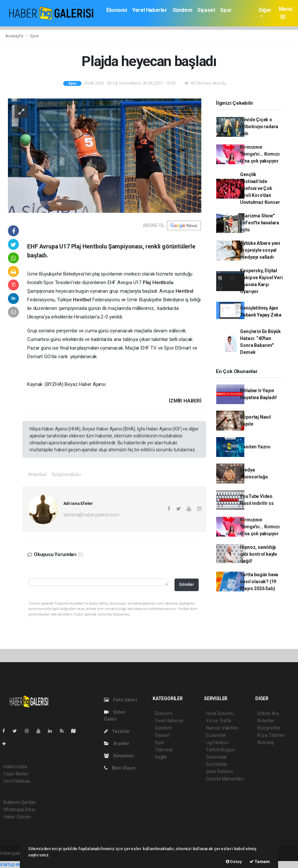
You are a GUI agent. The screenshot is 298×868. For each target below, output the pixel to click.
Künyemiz (119, 756)
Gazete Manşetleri (225, 779)
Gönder (187, 584)
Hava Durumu (220, 713)
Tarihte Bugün (220, 750)
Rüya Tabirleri (271, 735)
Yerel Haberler (149, 10)
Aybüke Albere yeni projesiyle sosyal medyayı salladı (260, 250)
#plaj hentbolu (66, 474)
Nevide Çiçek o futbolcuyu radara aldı (259, 127)
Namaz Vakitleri (222, 728)
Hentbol (185, 291)
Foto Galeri (121, 700)
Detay (234, 862)
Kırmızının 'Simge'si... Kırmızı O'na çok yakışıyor (260, 154)
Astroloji (266, 742)
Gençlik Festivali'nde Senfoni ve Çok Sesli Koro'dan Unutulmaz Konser (260, 188)
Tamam (260, 862)
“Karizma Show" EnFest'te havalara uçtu (260, 223)
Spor (226, 10)
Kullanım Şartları (20, 802)
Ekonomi (117, 10)
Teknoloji (164, 750)
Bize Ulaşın (120, 768)
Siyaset (206, 10)
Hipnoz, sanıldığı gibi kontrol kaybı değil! (259, 554)
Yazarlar (117, 731)
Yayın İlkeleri (16, 774)
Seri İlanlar (217, 764)
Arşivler (117, 743)
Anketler (266, 721)
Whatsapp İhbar (19, 810)
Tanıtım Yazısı (255, 447)
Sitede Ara (268, 713)
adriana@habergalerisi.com (91, 515)
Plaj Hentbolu (158, 283)
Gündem (182, 10)
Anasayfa (15, 36)
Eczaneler (216, 735)
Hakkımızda (15, 767)
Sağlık (161, 757)
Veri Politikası (17, 781)
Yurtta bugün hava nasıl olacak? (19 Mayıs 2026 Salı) (259, 582)
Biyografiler (269, 728)
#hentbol (37, 474)
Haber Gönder (17, 817)
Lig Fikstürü (217, 742)
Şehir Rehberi (220, 772)
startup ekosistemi (19, 864)
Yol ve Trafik (219, 721)
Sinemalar (216, 757)
